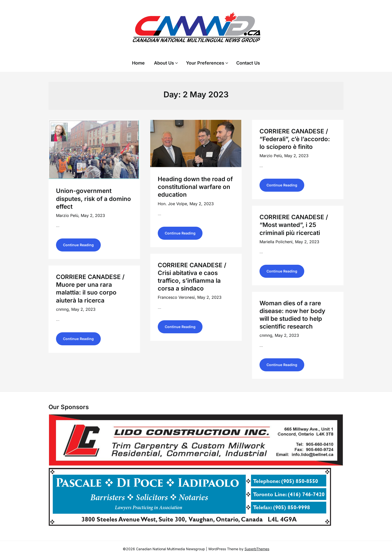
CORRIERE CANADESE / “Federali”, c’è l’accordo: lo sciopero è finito (295, 139)
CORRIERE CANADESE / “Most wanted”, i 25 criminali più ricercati (294, 225)
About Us (164, 63)
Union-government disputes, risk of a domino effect (93, 199)
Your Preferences (205, 63)
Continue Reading (78, 245)
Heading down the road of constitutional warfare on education (195, 187)
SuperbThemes (257, 549)
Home (138, 63)
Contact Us (248, 63)
